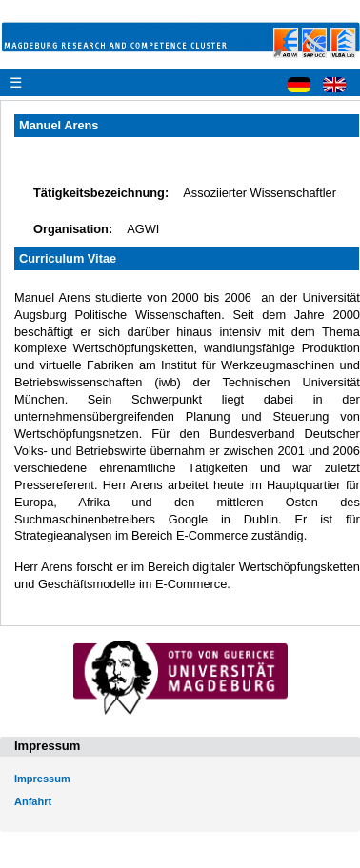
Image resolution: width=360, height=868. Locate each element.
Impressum (42, 779)
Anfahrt (33, 801)
